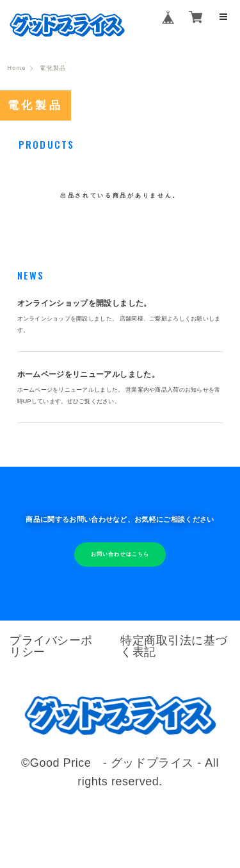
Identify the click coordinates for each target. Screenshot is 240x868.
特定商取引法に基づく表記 (174, 646)
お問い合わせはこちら (120, 554)
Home (17, 68)
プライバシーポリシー (51, 646)
